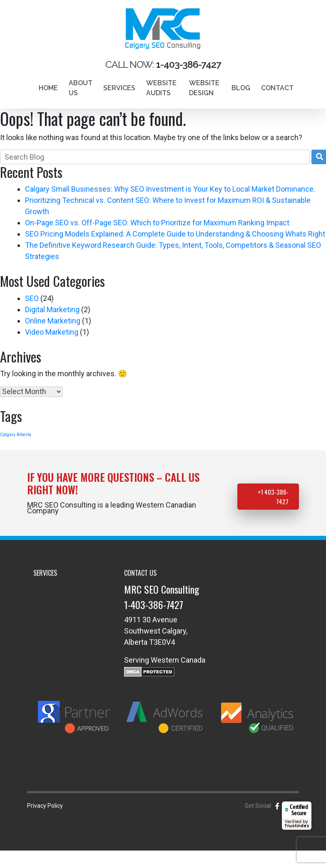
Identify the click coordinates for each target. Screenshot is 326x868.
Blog (241, 88)
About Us (81, 88)
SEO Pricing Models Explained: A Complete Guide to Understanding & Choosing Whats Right (175, 234)
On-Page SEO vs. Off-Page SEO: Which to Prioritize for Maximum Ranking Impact (157, 223)
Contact (277, 88)
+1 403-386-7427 (273, 497)
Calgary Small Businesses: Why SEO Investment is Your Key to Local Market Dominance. (170, 189)
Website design (204, 88)
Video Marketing (52, 332)
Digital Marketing (52, 309)
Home (48, 88)
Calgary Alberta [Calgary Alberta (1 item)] (16, 435)
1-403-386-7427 (154, 604)
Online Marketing (53, 321)
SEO (32, 298)
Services (119, 88)
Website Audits (161, 88)
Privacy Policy (45, 806)
